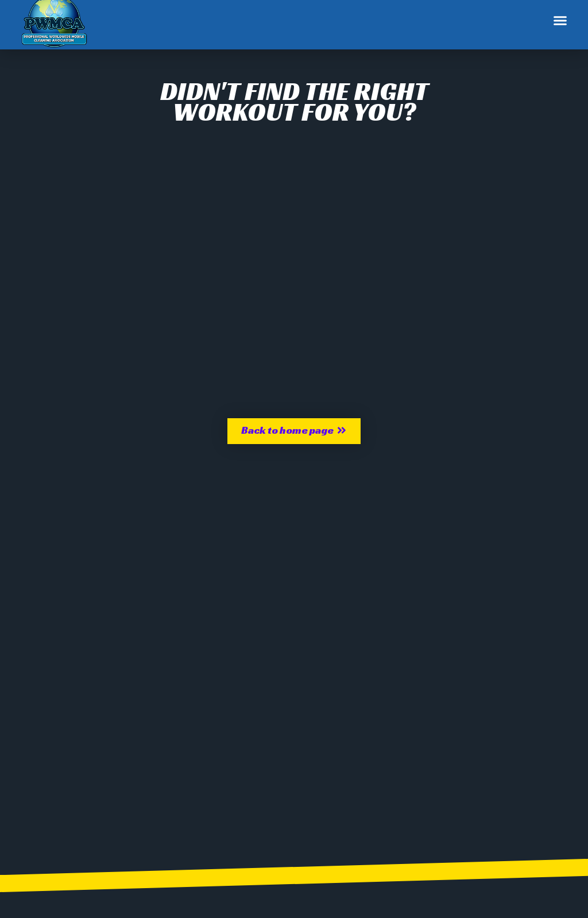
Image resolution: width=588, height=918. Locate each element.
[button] (560, 21)
